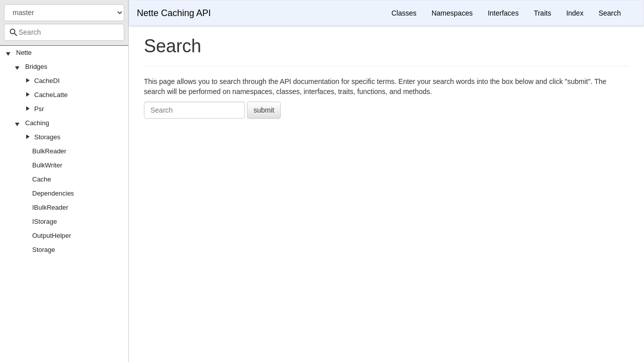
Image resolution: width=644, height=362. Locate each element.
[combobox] (64, 32)
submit (264, 110)
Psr (39, 109)
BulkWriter (47, 165)
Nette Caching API (174, 13)
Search (610, 13)
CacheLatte (51, 95)
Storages (47, 137)
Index (575, 13)
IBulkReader (50, 207)
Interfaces (503, 13)
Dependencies (53, 193)
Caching (37, 123)
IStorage (45, 221)
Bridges (36, 67)
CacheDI (47, 81)
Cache (42, 179)
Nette (24, 53)
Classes (404, 13)
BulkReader (49, 151)
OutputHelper (52, 236)
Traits (542, 13)
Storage (44, 250)
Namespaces (452, 13)
